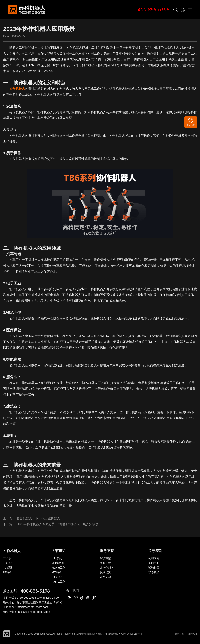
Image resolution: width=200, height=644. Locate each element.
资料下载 (105, 563)
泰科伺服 (180, 634)
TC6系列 (8, 563)
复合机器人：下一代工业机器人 (38, 518)
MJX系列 (57, 572)
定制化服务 (107, 568)
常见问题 (105, 577)
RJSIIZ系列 (58, 582)
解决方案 (105, 558)
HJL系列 (57, 558)
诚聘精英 (154, 568)
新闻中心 (154, 563)
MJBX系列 (58, 563)
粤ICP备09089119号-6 (130, 634)
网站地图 (192, 634)
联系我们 (154, 572)
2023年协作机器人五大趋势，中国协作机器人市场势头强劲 (57, 524)
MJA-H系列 (58, 568)
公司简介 (154, 558)
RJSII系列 (58, 577)
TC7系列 (8, 568)
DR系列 (8, 572)
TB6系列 (8, 558)
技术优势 (105, 572)
